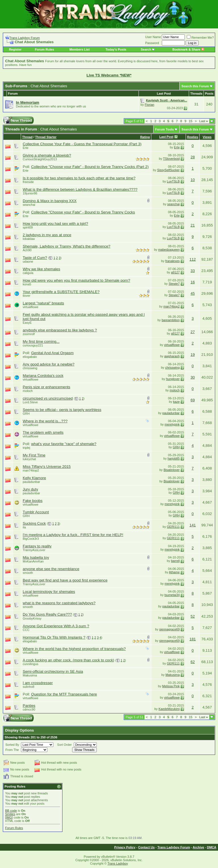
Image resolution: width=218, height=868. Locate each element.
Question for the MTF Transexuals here (64, 694)
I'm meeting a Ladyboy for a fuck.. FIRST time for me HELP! (73, 535)
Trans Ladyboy (118, 863)
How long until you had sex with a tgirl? (55, 224)
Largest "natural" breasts (43, 303)
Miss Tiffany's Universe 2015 (47, 467)
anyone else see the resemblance (51, 569)
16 (193, 282)
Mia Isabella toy (36, 557)
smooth (28, 573)
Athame (174, 572)
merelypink (172, 424)
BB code (11, 811)
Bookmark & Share (188, 49)
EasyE (27, 323)
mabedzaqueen (169, 250)
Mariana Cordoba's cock (43, 376)
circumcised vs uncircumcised (48, 398)
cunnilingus (31, 664)
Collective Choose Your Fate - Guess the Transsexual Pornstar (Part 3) (82, 144)
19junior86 (30, 193)
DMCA (212, 847)
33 (193, 271)
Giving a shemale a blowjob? (47, 155)
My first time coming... (41, 341)
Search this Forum (195, 86)
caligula (28, 273)
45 (193, 293)
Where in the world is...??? (45, 421)
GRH (26, 414)
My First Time (34, 455)
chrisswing (30, 368)
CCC (26, 630)
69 (193, 400)
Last (204, 121)
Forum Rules (44, 49)
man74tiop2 (172, 306)
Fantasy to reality (37, 546)
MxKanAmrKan (33, 561)
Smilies (10, 814)
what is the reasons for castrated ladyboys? (59, 603)
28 (193, 157)
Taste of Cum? (35, 258)
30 (193, 377)
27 (193, 332)
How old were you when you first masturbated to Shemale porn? (76, 280)
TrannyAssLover (34, 550)
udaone (28, 261)
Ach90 (27, 250)
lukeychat (29, 459)
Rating (145, 137)
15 (190, 121)
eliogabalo (30, 357)
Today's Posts (116, 49)
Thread (27, 137)
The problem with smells (43, 432)
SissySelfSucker (168, 170)
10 (193, 180)
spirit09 (28, 227)
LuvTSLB (173, 181)
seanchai (29, 205)
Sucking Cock (34, 523)
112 (193, 259)
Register (15, 49)
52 (193, 616)
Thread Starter (46, 137)
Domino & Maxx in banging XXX (50, 201)
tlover (27, 296)
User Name (153, 37)
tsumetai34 (172, 595)
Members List (80, 49)
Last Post (166, 137)
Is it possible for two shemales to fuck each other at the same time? (79, 178)
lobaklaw (29, 239)
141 (193, 525)
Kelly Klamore (34, 478)
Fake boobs (33, 501)
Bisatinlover (172, 470)
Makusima (30, 675)
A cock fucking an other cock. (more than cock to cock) (68, 660)
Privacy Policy (125, 847)
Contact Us (146, 847)
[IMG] (9, 817)
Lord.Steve (30, 402)
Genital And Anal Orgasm (53, 353)
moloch (28, 391)
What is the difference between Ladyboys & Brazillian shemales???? (80, 189)
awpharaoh (172, 356)
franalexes (172, 261)
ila (24, 527)
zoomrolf (29, 334)
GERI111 (173, 527)
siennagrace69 (169, 629)
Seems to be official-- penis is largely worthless (62, 410)
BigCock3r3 (31, 539)
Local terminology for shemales (49, 592)
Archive (198, 847)
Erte (26, 148)
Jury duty (30, 489)
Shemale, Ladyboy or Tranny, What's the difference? (67, 246)
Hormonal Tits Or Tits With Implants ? (54, 637)
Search (146, 49)
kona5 (27, 284)
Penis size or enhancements (46, 387)
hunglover (173, 379)
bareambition (171, 320)
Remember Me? (200, 38)
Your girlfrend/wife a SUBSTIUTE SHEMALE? (61, 292)
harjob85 (174, 458)
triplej (26, 448)
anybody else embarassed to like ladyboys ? (60, 330)
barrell (175, 561)
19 (193, 355)
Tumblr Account (36, 512)
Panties (29, 706)
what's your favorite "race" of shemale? (64, 444)
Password (152, 43)
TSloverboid (171, 159)
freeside (28, 182)
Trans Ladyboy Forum (25, 38)
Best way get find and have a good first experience (65, 580)
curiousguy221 (33, 345)
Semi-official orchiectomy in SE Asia (53, 671)
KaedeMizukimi (169, 709)
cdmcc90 (29, 709)
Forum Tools (165, 129)
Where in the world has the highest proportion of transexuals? (74, 649)
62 (193, 662)
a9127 (175, 272)
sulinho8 (29, 687)
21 (193, 225)
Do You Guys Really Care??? (47, 614)
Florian (150, 105)
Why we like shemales (41, 269)
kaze (176, 402)
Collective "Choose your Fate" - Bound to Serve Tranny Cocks (83, 212)
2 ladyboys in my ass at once (47, 235)
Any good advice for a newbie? (49, 364)
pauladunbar (171, 413)
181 (193, 639)
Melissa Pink (171, 686)
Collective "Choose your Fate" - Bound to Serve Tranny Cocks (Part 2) (90, 167)
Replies (193, 137)
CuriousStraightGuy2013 (40, 159)
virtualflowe (31, 307)
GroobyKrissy (32, 618)
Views (207, 137)
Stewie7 (174, 284)
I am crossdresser (38, 683)
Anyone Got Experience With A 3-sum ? (56, 626)
